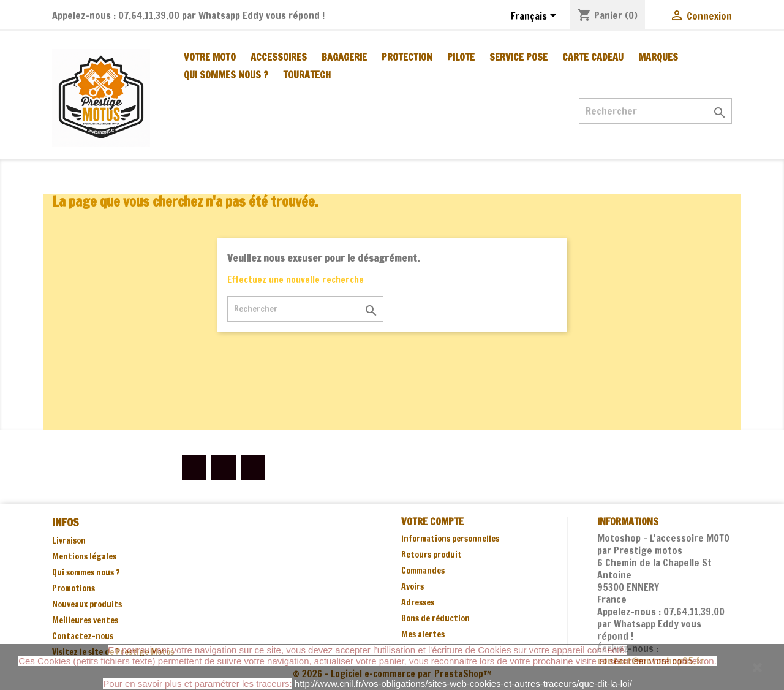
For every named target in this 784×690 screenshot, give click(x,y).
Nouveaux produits (87, 604)
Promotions (73, 588)
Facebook (194, 468)
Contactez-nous (83, 636)
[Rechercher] (655, 111)
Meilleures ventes (85, 620)
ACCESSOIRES (279, 57)
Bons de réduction (435, 618)
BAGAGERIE (344, 57)
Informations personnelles (450, 539)
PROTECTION (407, 57)
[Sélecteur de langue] (536, 17)
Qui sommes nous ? (226, 75)
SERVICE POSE (518, 57)
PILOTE (461, 57)
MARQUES (658, 57)
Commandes (423, 571)
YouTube (224, 468)
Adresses (418, 602)
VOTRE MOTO (210, 57)
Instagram (253, 468)
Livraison (69, 540)
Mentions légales (84, 556)
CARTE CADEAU (593, 57)
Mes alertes (423, 634)
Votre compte (432, 521)
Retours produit (432, 555)
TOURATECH (307, 75)
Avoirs (413, 586)
